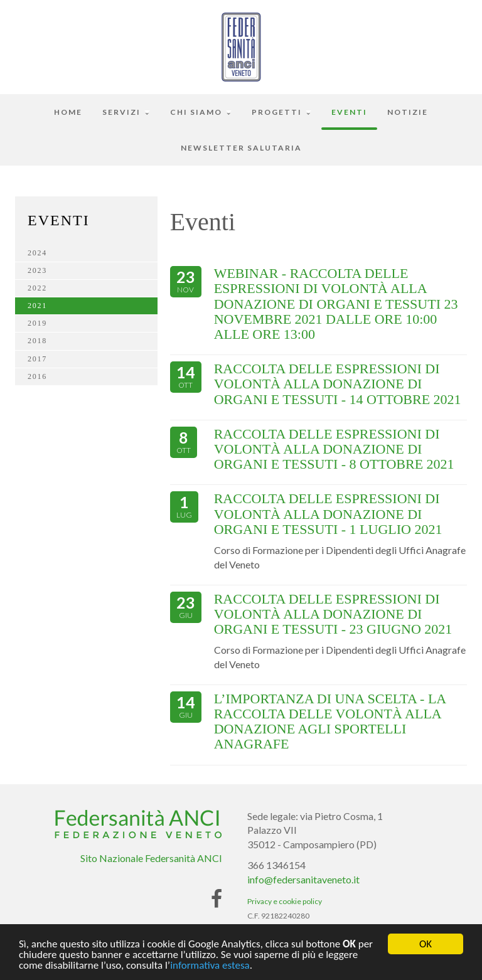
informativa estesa (210, 968)
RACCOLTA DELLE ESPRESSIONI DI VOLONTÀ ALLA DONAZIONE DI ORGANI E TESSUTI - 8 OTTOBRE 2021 (334, 449)
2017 (37, 359)
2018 (37, 341)
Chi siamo (201, 112)
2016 (37, 376)
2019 (37, 323)
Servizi (126, 112)
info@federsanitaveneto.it (303, 879)
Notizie (408, 112)
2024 (37, 253)
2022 (37, 288)
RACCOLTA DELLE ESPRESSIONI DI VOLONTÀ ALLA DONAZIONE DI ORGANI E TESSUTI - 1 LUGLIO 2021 (328, 514)
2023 (37, 270)
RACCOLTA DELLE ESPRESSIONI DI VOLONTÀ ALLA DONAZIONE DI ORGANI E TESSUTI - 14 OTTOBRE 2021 (338, 384)
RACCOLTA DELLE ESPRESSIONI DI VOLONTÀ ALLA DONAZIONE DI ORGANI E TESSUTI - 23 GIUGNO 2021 (333, 614)
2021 (37, 306)
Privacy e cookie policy (285, 901)
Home (68, 112)
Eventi (349, 112)
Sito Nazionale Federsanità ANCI (151, 858)
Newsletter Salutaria (241, 148)
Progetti (281, 112)
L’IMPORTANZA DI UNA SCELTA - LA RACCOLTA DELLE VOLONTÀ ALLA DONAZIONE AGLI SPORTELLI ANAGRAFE (330, 722)
